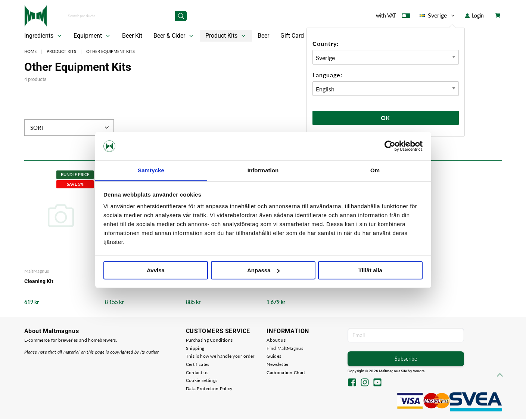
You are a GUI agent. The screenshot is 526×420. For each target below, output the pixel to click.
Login (474, 15)
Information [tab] (263, 170)
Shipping (195, 348)
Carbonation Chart (286, 372)
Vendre (419, 371)
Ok (386, 118)
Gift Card (292, 36)
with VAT (393, 17)
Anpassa (263, 270)
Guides (274, 356)
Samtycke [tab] (151, 170)
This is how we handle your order (220, 356)
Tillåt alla (370, 270)
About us (276, 340)
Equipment (93, 36)
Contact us (197, 372)
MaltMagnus (37, 271)
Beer (263, 36)
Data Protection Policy (209, 388)
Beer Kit (132, 36)
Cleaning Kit (39, 281)
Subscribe (406, 359)
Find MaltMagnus (285, 348)
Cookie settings (202, 380)
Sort (70, 128)
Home (30, 51)
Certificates (198, 364)
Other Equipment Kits (111, 51)
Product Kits (226, 36)
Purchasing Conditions (209, 340)
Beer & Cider (174, 36)
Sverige (438, 15)
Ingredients (44, 36)
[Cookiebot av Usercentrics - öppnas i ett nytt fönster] (390, 146)
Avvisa (156, 270)
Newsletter (278, 364)
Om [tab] (375, 170)
